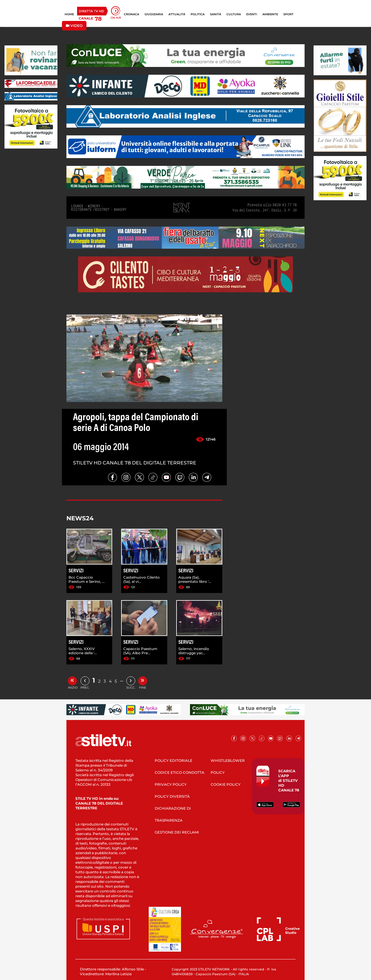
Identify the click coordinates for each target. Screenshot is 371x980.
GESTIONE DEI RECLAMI (177, 832)
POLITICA (198, 14)
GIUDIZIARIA (154, 14)
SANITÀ (216, 14)
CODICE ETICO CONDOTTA (180, 772)
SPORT (288, 14)
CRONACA (131, 14)
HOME (69, 14)
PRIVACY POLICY (171, 784)
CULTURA (234, 14)
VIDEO (74, 26)
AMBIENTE (270, 14)
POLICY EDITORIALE (174, 760)
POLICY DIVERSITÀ (172, 796)
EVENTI (252, 14)
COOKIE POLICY (226, 784)
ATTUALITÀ (177, 14)
